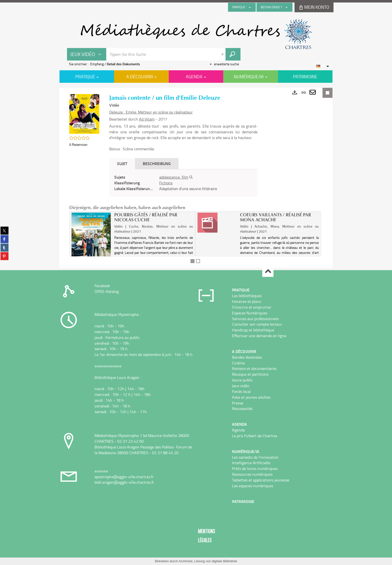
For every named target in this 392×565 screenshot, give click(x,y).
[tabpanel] (183, 183)
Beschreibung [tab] (157, 163)
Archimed (185, 561)
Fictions (166, 183)
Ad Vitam (147, 119)
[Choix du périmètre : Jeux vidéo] (87, 54)
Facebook (102, 286)
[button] (84, 113)
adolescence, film (174, 177)
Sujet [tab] (122, 163)
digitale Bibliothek (224, 561)
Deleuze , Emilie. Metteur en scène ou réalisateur (151, 112)
